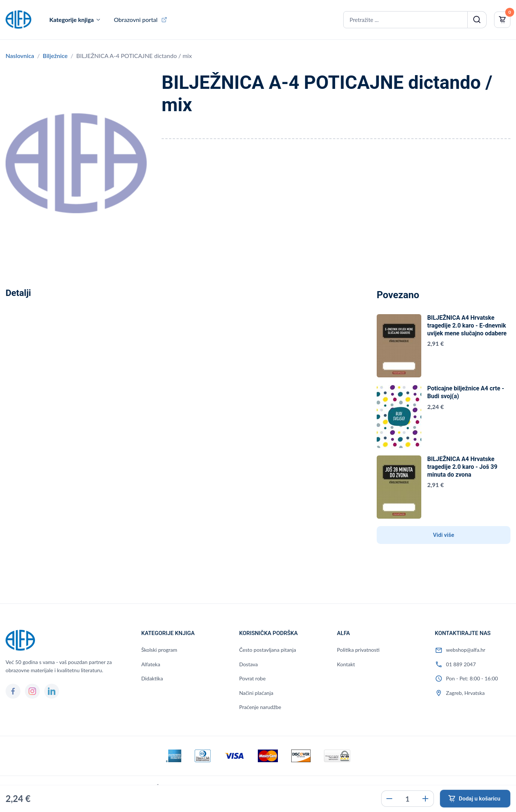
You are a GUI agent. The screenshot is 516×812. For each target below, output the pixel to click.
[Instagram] (32, 691)
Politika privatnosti (358, 650)
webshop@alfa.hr (466, 650)
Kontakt (346, 664)
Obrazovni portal (136, 20)
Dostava (249, 664)
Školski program (159, 650)
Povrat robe (252, 678)
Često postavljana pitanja (268, 650)
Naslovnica (20, 56)
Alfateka (151, 664)
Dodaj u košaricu (480, 799)
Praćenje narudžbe (260, 707)
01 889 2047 (461, 664)
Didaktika (152, 678)
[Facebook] (13, 691)
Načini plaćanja (256, 693)
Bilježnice (55, 56)
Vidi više (444, 535)
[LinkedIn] (52, 691)
